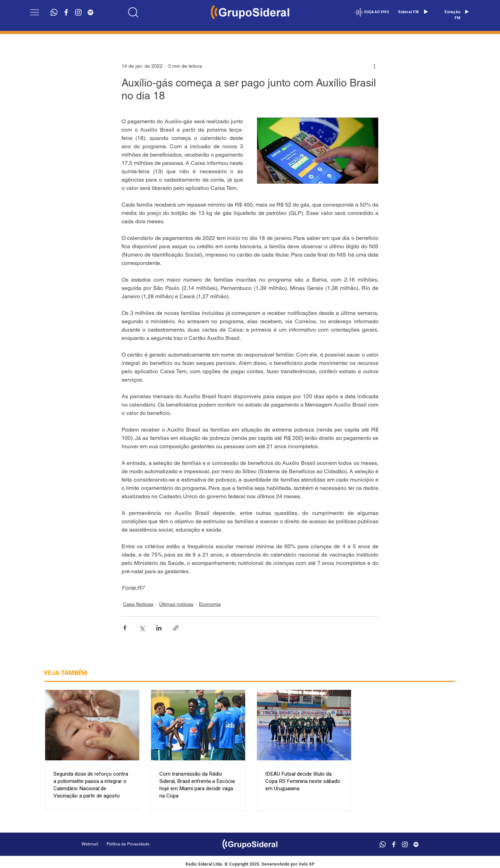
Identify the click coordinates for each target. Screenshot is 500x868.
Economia (210, 604)
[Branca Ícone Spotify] (90, 12)
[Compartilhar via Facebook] (125, 628)
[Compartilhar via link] (176, 628)
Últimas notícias (176, 604)
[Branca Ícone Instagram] (78, 12)
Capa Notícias (138, 604)
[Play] (426, 12)
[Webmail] (90, 844)
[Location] (133, 12)
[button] (35, 12)
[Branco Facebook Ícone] (66, 12)
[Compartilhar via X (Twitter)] (142, 628)
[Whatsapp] (54, 12)
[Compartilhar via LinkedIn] (159, 628)
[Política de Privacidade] (146, 844)
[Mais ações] (374, 66)
